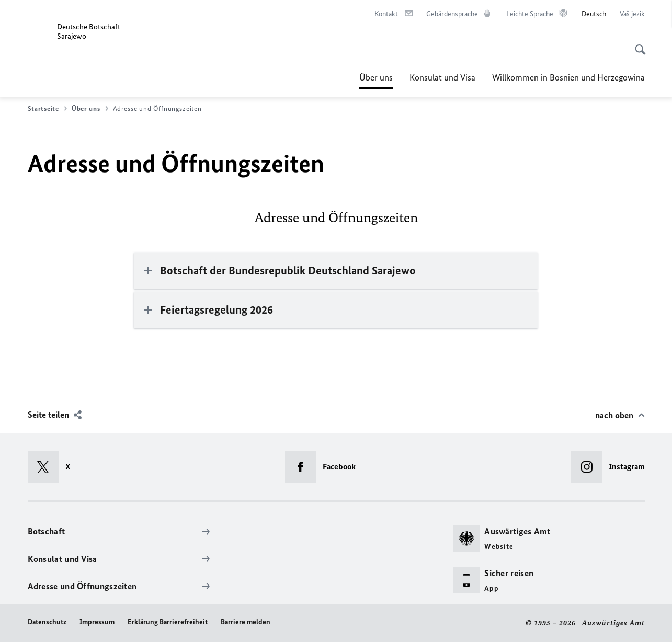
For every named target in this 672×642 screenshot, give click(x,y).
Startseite (47, 109)
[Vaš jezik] (632, 14)
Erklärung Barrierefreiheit (168, 622)
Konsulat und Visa (442, 77)
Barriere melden (246, 622)
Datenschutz (47, 622)
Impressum (97, 622)
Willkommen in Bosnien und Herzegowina (568, 77)
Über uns (376, 77)
